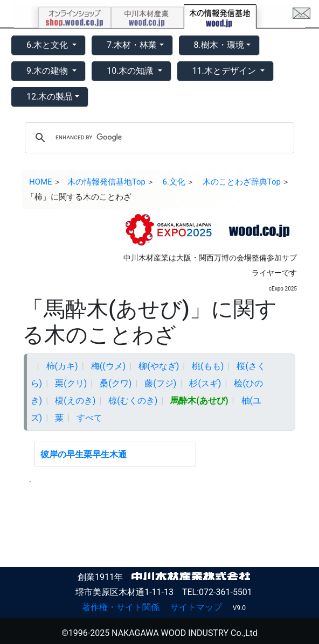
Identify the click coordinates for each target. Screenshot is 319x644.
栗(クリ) (71, 383)
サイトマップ (196, 607)
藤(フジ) (160, 383)
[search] (158, 138)
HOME (41, 182)
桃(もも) (208, 366)
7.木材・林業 (132, 45)
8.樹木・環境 (219, 45)
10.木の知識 (131, 71)
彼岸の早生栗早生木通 (84, 454)
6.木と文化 (48, 45)
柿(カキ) (62, 366)
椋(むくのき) (133, 401)
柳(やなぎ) (159, 366)
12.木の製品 (50, 97)
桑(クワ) (116, 383)
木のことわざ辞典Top (242, 182)
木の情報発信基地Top (106, 182)
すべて (89, 418)
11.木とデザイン (225, 71)
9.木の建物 (48, 71)
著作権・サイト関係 (121, 607)
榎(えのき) (75, 401)
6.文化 (174, 182)
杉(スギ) (205, 383)
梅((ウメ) (109, 366)
